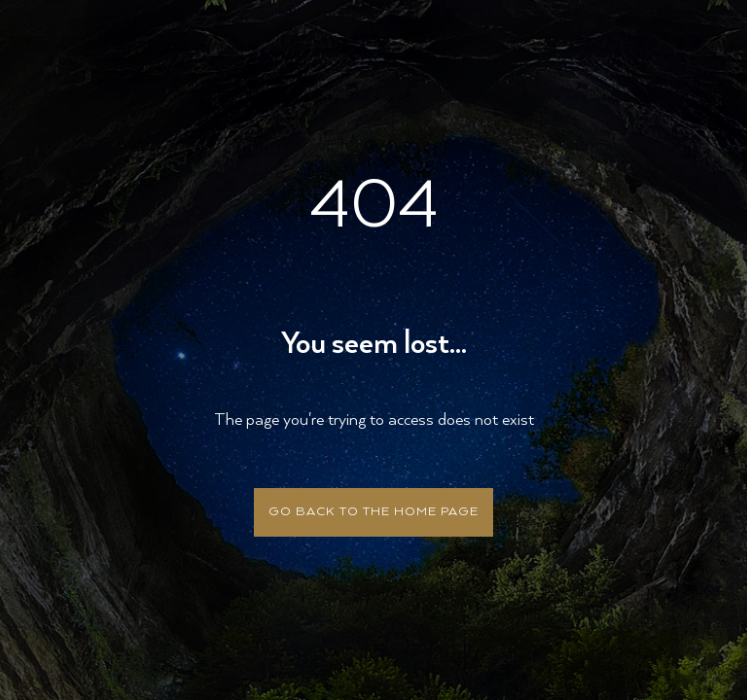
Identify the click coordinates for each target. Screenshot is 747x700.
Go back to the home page (373, 512)
